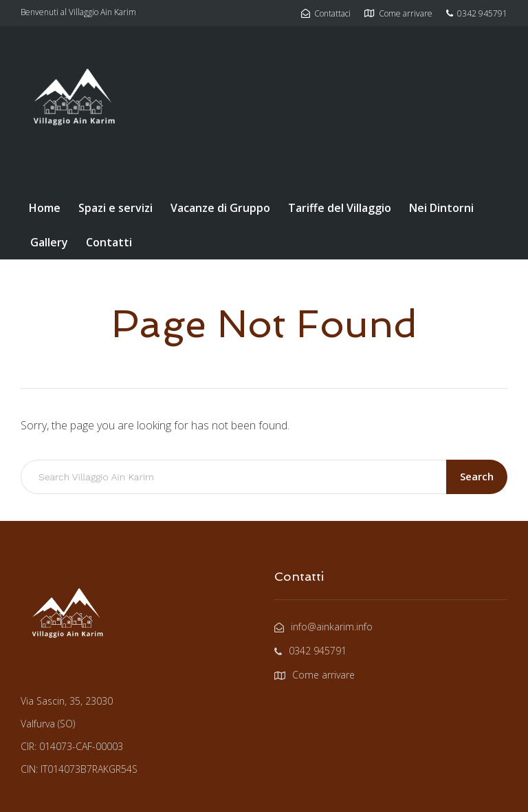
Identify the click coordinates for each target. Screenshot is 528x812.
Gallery (49, 242)
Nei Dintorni (441, 208)
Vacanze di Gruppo (220, 208)
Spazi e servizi (115, 208)
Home (45, 208)
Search (477, 476)
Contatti (109, 242)
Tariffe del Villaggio (340, 208)
